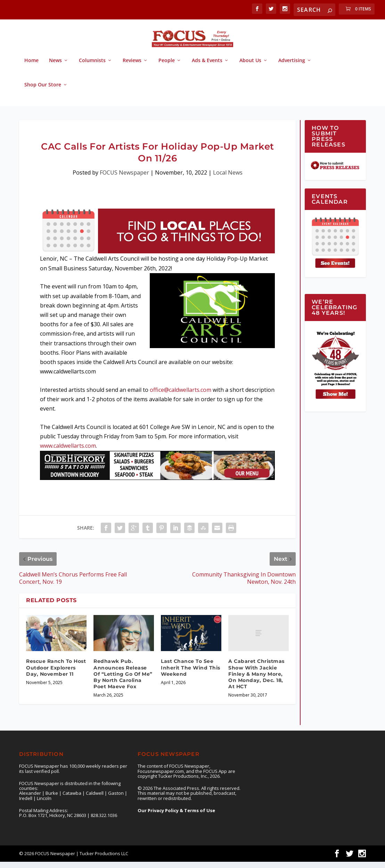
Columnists (92, 67)
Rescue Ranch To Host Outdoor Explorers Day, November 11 (56, 674)
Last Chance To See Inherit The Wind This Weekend (191, 674)
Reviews (132, 67)
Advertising (292, 67)
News (55, 67)
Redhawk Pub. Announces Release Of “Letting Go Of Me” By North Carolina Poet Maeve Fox (123, 680)
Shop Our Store (43, 91)
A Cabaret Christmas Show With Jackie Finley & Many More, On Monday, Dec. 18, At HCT (256, 680)
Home (31, 67)
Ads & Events (207, 67)
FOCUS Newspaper (124, 179)
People (167, 67)
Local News (228, 179)
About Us (250, 67)
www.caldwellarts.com (68, 452)
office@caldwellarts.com (181, 396)
